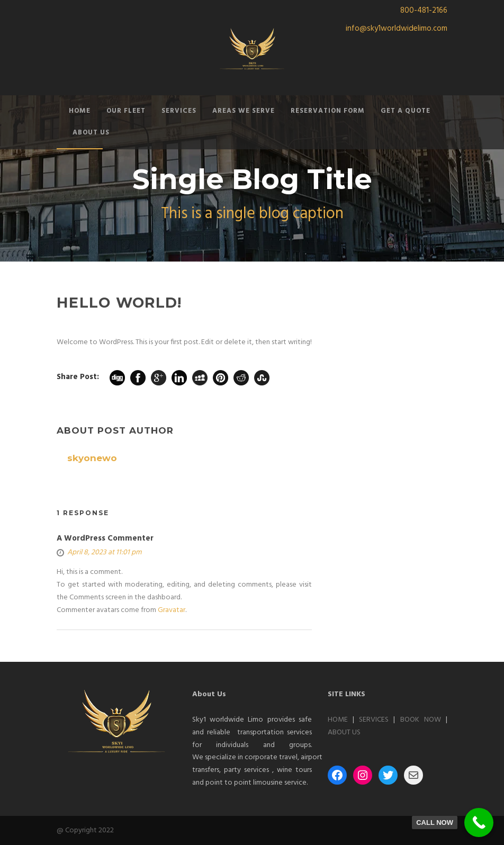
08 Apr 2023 (88, 320)
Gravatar (172, 610)
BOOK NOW (421, 720)
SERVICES (179, 111)
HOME (80, 111)
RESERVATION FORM (328, 111)
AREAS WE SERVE (244, 111)
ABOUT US (91, 133)
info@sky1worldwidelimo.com (397, 29)
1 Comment (217, 320)
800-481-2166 (424, 11)
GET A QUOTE (406, 111)
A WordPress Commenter (105, 538)
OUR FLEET (126, 111)
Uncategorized (284, 320)
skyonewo (157, 320)
